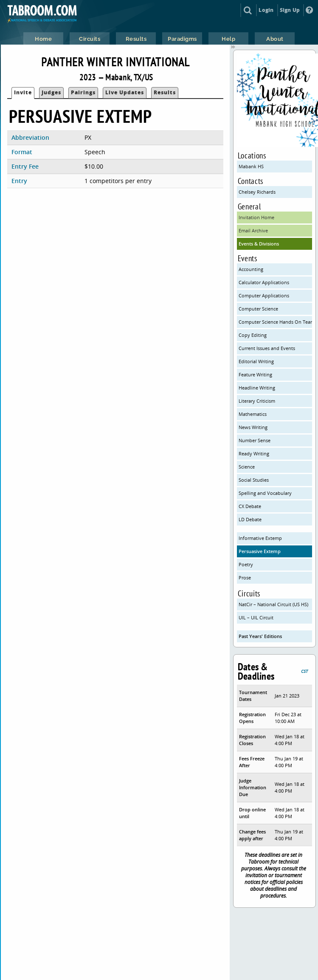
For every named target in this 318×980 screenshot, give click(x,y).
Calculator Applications (264, 282)
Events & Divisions (259, 244)
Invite (23, 92)
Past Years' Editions (260, 636)
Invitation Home (256, 217)
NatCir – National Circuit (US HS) (273, 604)
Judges (51, 92)
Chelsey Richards (257, 192)
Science (247, 467)
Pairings (83, 92)
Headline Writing (257, 388)
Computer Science (258, 309)
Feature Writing (255, 374)
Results (165, 92)
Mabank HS (251, 166)
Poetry (246, 564)
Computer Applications (264, 295)
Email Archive (253, 230)
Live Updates (125, 92)
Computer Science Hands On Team (275, 322)
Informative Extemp (260, 538)
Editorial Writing (256, 361)
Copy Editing (253, 335)
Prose (245, 578)
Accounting (251, 269)
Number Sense (255, 440)
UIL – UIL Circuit (256, 617)
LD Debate (250, 519)
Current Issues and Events (267, 348)
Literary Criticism (257, 401)
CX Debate (250, 506)
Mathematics (253, 414)
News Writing (253, 427)
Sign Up (290, 10)
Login (266, 10)
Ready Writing (254, 453)
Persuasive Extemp (260, 551)
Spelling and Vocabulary (265, 493)
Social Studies (254, 480)
